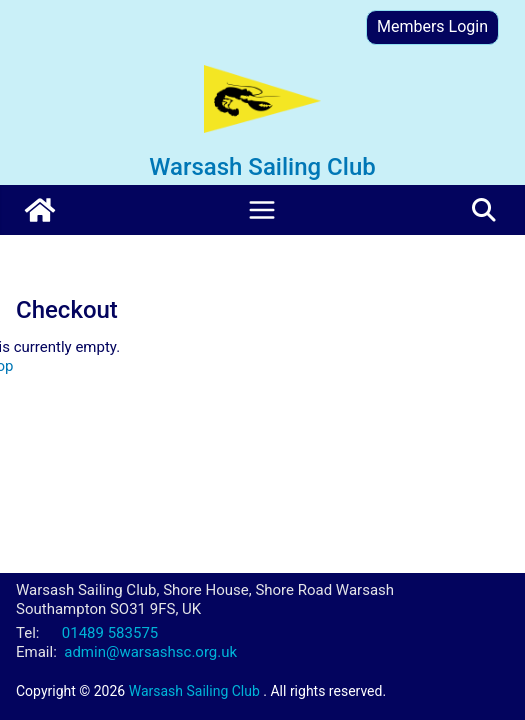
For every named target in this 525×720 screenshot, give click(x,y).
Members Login (432, 26)
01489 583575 (110, 633)
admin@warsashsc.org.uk (150, 652)
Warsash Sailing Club (262, 167)
